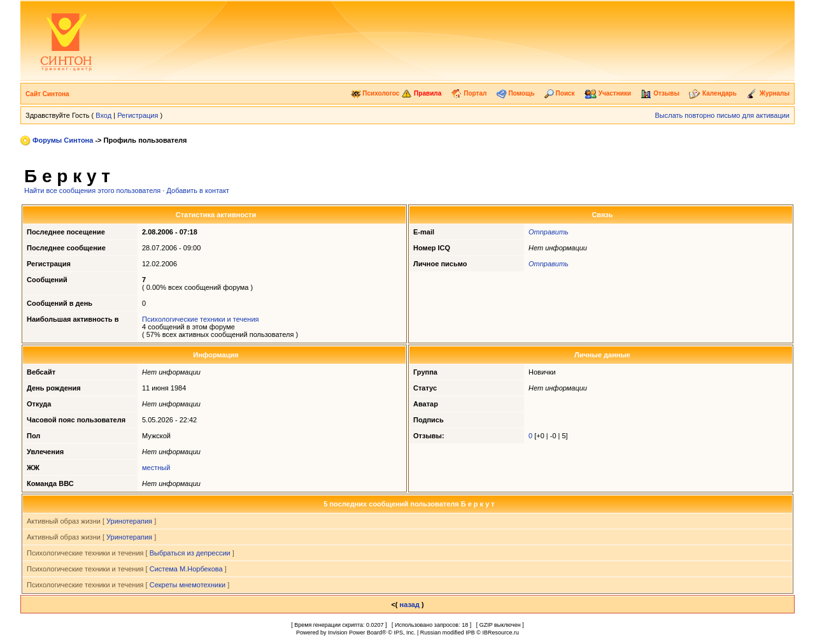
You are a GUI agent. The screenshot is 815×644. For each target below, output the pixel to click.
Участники (608, 93)
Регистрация (138, 115)
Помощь (516, 93)
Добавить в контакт (198, 190)
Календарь (713, 93)
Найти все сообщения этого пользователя (92, 190)
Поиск (560, 93)
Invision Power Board (355, 633)
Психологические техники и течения (201, 319)
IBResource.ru (500, 633)
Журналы (768, 93)
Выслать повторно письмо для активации (722, 115)
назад (410, 605)
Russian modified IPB (448, 633)
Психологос (375, 93)
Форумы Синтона (63, 140)
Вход (103, 115)
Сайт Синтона (47, 94)
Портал (469, 93)
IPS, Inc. (404, 633)
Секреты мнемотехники (188, 585)
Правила (421, 93)
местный (156, 468)
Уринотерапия (129, 521)
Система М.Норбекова (186, 569)
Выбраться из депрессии (190, 553)
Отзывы (660, 93)
